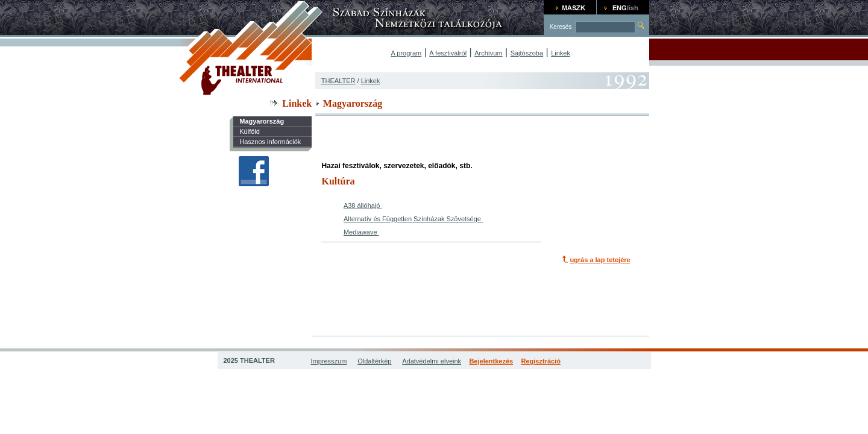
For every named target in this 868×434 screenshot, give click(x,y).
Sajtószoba (527, 53)
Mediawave (360, 232)
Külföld (250, 131)
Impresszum (329, 361)
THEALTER (338, 81)
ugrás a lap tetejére (600, 260)
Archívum (488, 53)
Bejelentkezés (491, 361)
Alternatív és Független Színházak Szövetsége (412, 219)
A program (407, 53)
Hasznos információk (270, 142)
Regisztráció (541, 361)
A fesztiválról (448, 53)
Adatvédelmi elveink (432, 361)
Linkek (561, 53)
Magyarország (262, 121)
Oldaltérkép (374, 361)
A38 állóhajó (362, 206)
